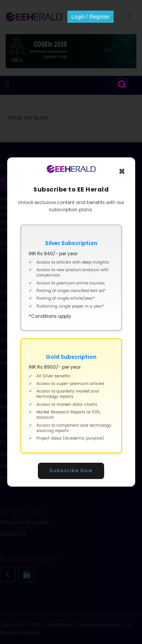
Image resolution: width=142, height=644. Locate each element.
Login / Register (91, 17)
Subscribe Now (71, 470)
